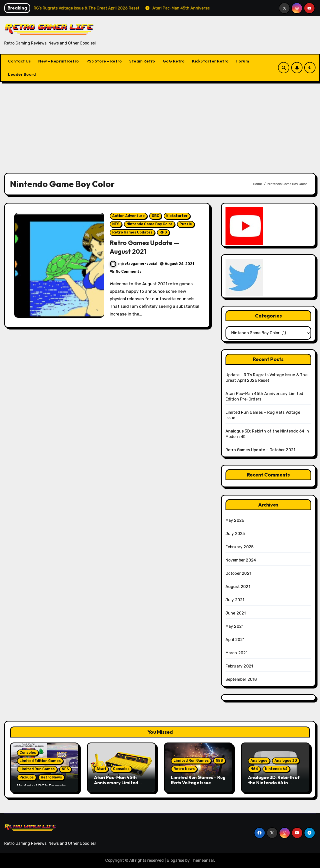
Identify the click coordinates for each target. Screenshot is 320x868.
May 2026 (235, 520)
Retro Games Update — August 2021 (147, 249)
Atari (101, 769)
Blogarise (175, 860)
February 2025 (240, 547)
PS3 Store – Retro (104, 61)
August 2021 (238, 587)
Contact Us (19, 61)
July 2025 (235, 534)
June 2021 (236, 613)
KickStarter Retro (210, 61)
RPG (163, 234)
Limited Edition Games (40, 761)
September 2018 (241, 679)
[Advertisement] (160, 124)
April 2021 (235, 640)
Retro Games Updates (133, 234)
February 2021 (239, 666)
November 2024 (241, 560)
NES (116, 226)
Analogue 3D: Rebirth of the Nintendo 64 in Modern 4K (274, 783)
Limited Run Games (37, 769)
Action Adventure (129, 218)
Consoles (28, 753)
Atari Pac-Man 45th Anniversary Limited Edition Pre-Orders (116, 783)
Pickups (27, 777)
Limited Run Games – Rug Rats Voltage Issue (198, 780)
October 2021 (238, 573)
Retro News (51, 777)
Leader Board (22, 74)
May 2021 (235, 626)
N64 (254, 769)
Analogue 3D (286, 761)
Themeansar (202, 860)
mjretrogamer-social (134, 266)
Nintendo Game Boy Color (150, 226)
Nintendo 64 (276, 769)
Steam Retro (142, 61)
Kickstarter (177, 218)
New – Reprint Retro (59, 61)
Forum (243, 61)
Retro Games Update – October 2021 (260, 450)
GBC (156, 218)
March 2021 (237, 653)
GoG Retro (174, 61)
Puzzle (186, 226)
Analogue (259, 761)
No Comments (129, 274)
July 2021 (235, 600)
